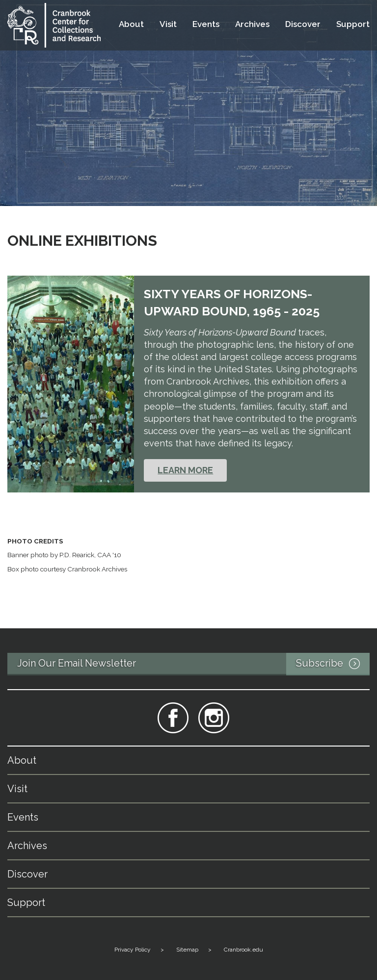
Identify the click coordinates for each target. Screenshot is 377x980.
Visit (168, 24)
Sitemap (187, 950)
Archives (252, 24)
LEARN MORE (185, 470)
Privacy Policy (133, 950)
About (131, 24)
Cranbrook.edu (243, 950)
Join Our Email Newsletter (193, 664)
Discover (303, 24)
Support (353, 24)
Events (206, 24)
